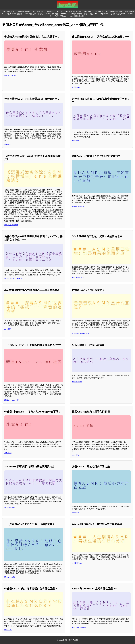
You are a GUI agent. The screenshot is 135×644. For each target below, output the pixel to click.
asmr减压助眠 (77, 382)
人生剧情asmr (77, 563)
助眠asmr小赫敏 (78, 207)
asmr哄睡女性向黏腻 (73, 12)
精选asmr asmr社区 (12, 400)
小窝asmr (8, 453)
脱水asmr (88, 12)
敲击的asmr (76, 87)
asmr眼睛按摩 (10, 508)
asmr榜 (59, 12)
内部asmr (50, 12)
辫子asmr (94, 14)
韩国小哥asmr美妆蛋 (14, 14)
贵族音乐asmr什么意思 (80, 333)
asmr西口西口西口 (77, 16)
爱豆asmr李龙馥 (10, 76)
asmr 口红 (8, 630)
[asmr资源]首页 (9, 12)
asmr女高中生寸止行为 (13, 279)
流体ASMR (99, 12)
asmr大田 (65, 14)
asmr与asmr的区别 (79, 627)
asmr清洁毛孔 (38, 12)
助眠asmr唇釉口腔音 (79, 14)
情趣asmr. (8, 144)
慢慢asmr (75, 513)
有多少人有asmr (61, 16)
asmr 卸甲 (76, 141)
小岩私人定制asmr (118, 14)
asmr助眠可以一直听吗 (34, 14)
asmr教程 (75, 455)
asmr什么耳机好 (52, 14)
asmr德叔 (8, 329)
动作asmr (104, 14)
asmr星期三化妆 (78, 277)
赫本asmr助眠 (10, 577)
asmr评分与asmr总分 (114, 12)
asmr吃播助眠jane (11, 225)
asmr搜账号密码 (24, 12)
